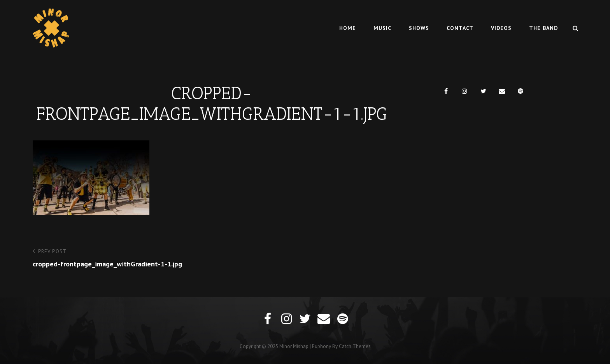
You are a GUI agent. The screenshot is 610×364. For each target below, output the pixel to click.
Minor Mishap (294, 346)
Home (348, 28)
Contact (460, 28)
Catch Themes (355, 346)
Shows (419, 28)
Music (382, 28)
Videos (501, 28)
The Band (543, 28)
